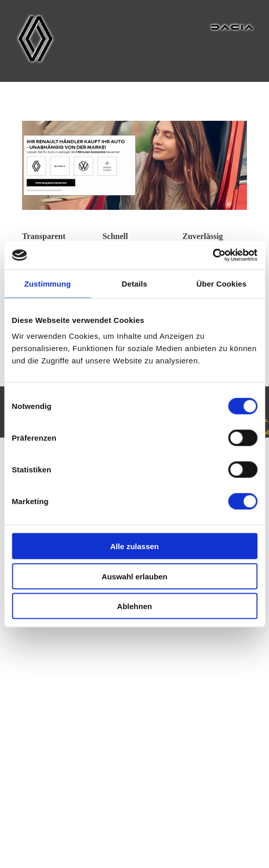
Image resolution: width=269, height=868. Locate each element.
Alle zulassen (134, 546)
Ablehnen (134, 606)
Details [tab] (135, 283)
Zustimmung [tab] (47, 283)
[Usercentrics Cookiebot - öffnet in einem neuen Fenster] (212, 255)
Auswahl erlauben (134, 576)
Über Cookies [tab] (221, 283)
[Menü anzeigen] (248, 11)
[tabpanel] (55, 236)
